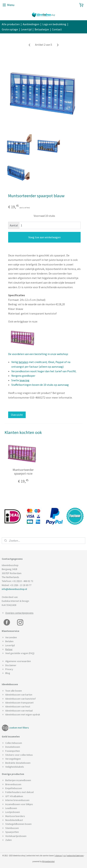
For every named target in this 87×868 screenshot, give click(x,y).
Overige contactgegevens (19, 613)
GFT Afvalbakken (14, 796)
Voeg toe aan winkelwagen (44, 237)
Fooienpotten (13, 751)
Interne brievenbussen (17, 800)
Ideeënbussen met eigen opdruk (23, 714)
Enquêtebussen (14, 788)
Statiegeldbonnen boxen (18, 824)
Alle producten (11, 24)
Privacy (9, 669)
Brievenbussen (13, 784)
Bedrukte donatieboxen (18, 763)
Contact (57, 29)
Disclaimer (11, 665)
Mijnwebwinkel (48, 861)
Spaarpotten (12, 832)
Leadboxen (11, 808)
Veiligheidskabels (15, 767)
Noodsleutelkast (14, 820)
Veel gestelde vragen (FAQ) (20, 653)
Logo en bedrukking (54, 24)
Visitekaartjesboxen (16, 836)
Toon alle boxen (14, 691)
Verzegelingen (13, 759)
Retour (9, 649)
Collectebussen (14, 743)
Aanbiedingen (31, 24)
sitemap (59, 856)
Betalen (9, 641)
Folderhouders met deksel (19, 792)
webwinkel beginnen (75, 856)
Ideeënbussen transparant (19, 703)
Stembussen (12, 828)
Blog (8, 673)
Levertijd (26, 29)
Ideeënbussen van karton (19, 695)
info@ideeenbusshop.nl (14, 589)
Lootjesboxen (13, 812)
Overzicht (17, 415)
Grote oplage (10, 29)
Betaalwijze (42, 29)
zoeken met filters (19, 728)
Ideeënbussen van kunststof (20, 699)
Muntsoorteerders (15, 816)
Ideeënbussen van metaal (19, 711)
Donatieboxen (13, 747)
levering (24, 380)
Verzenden (11, 637)
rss (64, 856)
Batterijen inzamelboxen (18, 780)
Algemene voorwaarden (18, 661)
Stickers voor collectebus (19, 755)
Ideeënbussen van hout (18, 706)
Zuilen (9, 840)
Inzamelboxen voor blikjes (19, 804)
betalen (23, 362)
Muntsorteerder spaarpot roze (23, 472)
